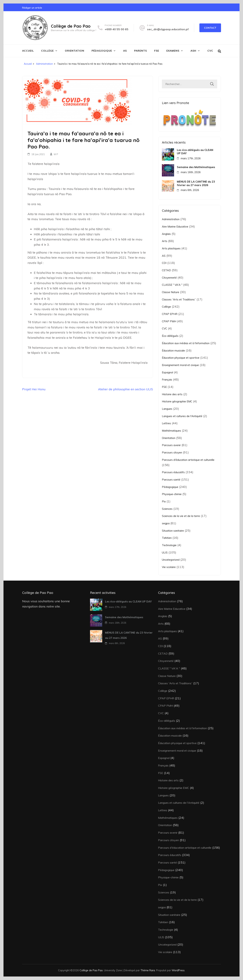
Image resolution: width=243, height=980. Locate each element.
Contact (210, 28)
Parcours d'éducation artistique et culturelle (188, 460)
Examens (173, 51)
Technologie (169, 545)
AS (125, 51)
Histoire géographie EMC (177, 401)
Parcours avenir (171, 445)
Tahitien (167, 538)
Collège (47, 51)
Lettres (166, 423)
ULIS (165, 553)
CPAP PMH (169, 321)
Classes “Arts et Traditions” (179, 299)
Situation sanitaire (173, 531)
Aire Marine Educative (175, 227)
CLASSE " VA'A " (172, 285)
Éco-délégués (170, 336)
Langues (167, 409)
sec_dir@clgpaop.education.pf (168, 29)
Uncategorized (171, 560)
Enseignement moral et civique (180, 365)
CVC (210, 51)
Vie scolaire (169, 567)
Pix (164, 501)
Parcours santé (171, 480)
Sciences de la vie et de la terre (181, 516)
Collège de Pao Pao (71, 26)
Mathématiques (171, 431)
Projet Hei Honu (34, 389)
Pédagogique (102, 51)
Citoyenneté (169, 278)
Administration (171, 219)
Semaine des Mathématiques (196, 167)
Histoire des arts (172, 394)
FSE (157, 51)
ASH (193, 51)
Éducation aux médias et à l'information (186, 343)
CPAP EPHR (170, 314)
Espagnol (167, 372)
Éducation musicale (173, 351)
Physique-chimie (172, 494)
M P (56, 154)
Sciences (167, 509)
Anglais (166, 234)
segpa (166, 523)
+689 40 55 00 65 (117, 29)
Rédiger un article (32, 8)
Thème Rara (148, 970)
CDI (164, 263)
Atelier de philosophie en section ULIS (126, 389)
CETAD (166, 270)
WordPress (178, 970)
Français (167, 380)
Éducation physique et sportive (181, 358)
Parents (141, 51)
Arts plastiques (171, 248)
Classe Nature (171, 292)
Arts (165, 241)
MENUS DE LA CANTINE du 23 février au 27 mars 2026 (196, 183)
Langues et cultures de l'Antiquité (182, 416)
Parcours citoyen (172, 452)
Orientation (75, 51)
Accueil (28, 51)
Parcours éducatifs (173, 472)
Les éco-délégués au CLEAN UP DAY (195, 152)
